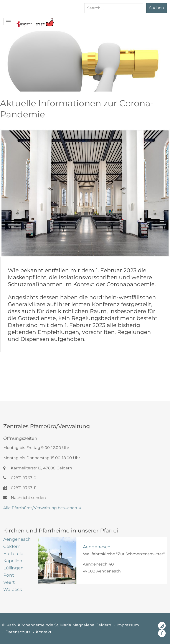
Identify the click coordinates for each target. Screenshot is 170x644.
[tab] (17, 539)
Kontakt (44, 632)
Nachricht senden (25, 498)
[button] (24, 20)
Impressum (128, 625)
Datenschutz (18, 632)
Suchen (157, 8)
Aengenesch (97, 547)
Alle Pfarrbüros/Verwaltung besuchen (40, 508)
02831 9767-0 (20, 478)
